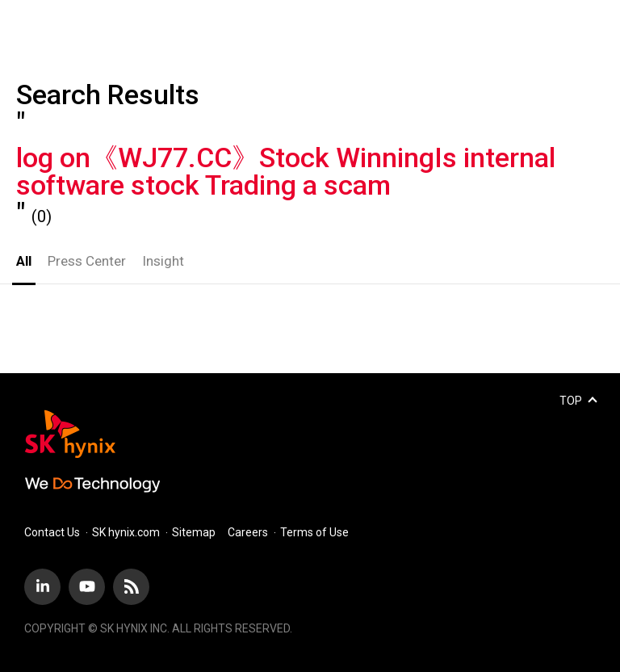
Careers (248, 532)
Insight (163, 261)
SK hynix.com (126, 532)
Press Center (87, 261)
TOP (571, 401)
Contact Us (52, 532)
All (24, 261)
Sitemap (194, 532)
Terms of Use (314, 532)
